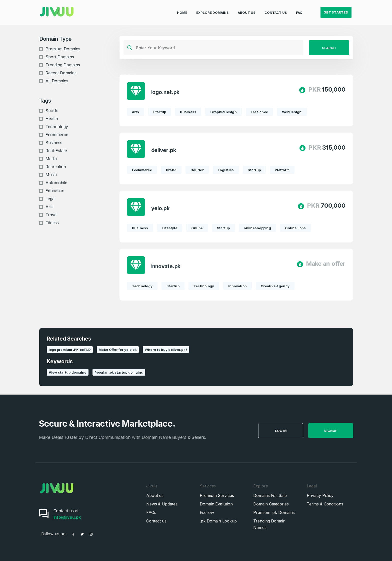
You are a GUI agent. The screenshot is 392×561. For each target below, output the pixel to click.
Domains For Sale (270, 495)
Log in (292, 431)
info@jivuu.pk (67, 517)
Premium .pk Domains (274, 512)
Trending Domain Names (269, 524)
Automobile (56, 183)
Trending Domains (63, 65)
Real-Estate (56, 151)
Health (52, 119)
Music (51, 175)
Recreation (56, 167)
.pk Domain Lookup (218, 521)
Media (51, 159)
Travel (51, 215)
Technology (57, 127)
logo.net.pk (165, 92)
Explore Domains (212, 9)
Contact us (156, 521)
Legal (50, 199)
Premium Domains (63, 49)
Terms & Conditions (325, 504)
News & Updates (162, 504)
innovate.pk (166, 266)
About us (155, 495)
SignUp (342, 431)
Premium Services (217, 495)
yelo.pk (161, 208)
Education (55, 191)
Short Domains (60, 57)
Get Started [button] (336, 9)
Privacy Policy (320, 495)
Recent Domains (61, 73)
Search (329, 48)
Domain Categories (271, 504)
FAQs (151, 512)
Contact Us (276, 9)
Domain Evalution (216, 504)
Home (182, 9)
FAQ (299, 9)
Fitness (52, 223)
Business (54, 143)
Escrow (207, 512)
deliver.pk (164, 150)
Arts (49, 207)
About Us (247, 9)
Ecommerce (57, 135)
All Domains (57, 81)
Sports (52, 111)
